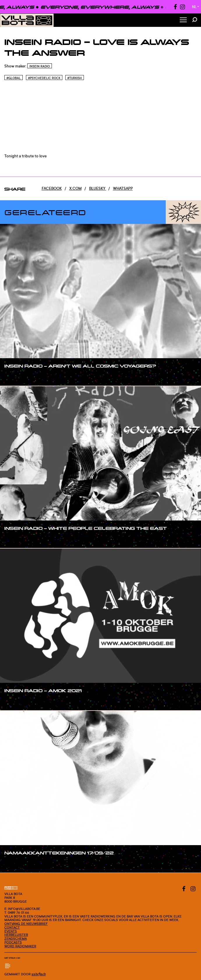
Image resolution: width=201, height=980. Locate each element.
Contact (12, 927)
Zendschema (16, 939)
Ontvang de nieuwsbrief (26, 924)
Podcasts (13, 942)
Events (11, 931)
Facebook (52, 188)
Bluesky (98, 188)
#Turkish (75, 78)
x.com (75, 188)
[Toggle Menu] (183, 20)
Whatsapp (123, 188)
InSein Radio (40, 66)
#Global (14, 78)
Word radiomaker (20, 946)
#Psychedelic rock (44, 78)
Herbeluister (16, 935)
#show (16, 377)
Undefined (39, 974)
